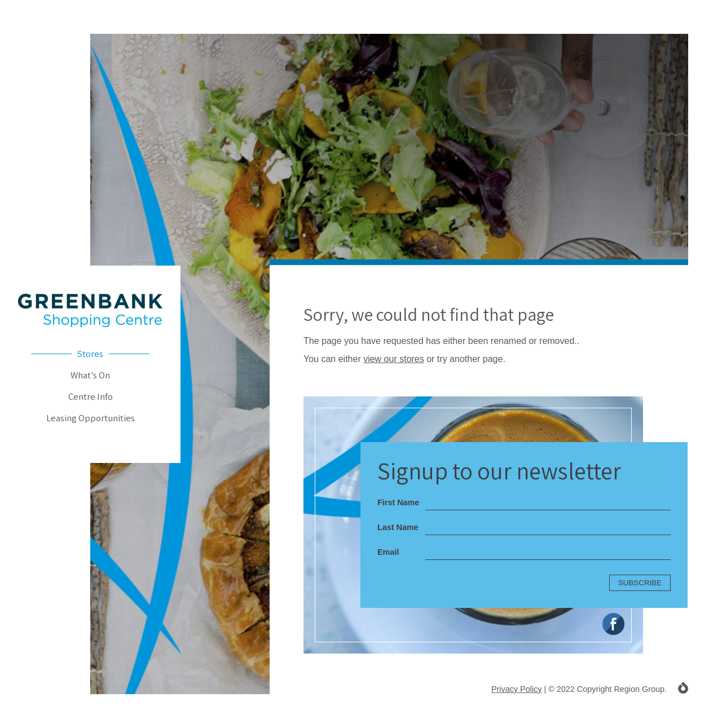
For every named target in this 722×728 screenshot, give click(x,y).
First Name (398, 502)
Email (388, 552)
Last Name (398, 527)
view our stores (394, 359)
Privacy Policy (517, 689)
